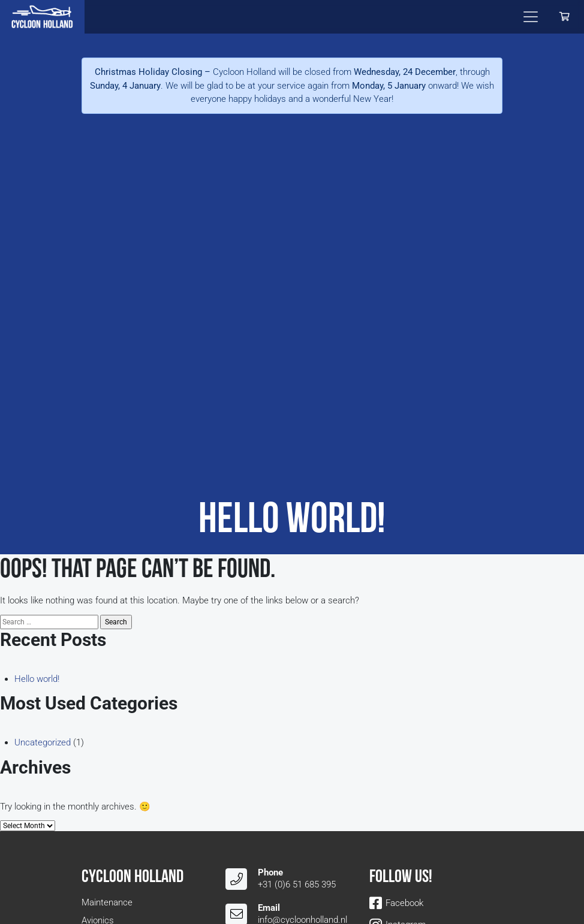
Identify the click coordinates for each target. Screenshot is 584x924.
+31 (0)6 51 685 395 (297, 884)
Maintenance (107, 902)
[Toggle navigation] (531, 17)
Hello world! (37, 679)
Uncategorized (43, 742)
